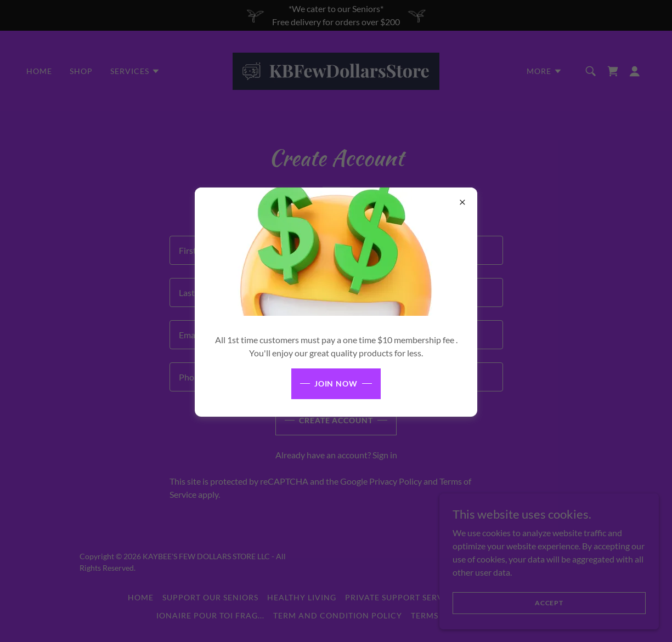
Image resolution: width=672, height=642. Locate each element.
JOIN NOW (336, 384)
